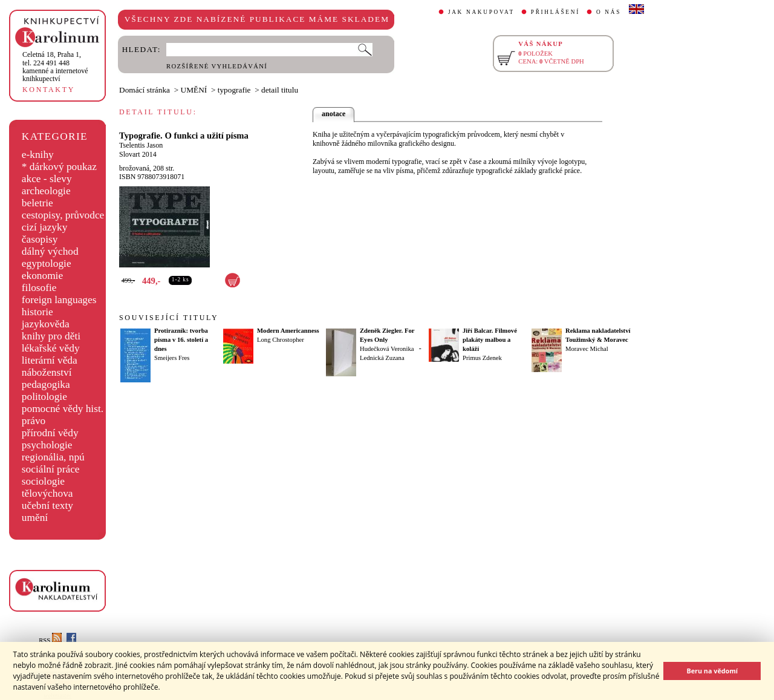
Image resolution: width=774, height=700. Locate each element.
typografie (234, 90)
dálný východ (50, 251)
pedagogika (46, 384)
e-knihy (38, 155)
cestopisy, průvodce (63, 215)
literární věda (50, 360)
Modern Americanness (288, 331)
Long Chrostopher (281, 340)
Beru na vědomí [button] (712, 671)
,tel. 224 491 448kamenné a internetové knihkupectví (55, 67)
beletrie (37, 203)
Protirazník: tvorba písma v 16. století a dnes (181, 340)
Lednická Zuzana (382, 358)
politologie (44, 397)
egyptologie (47, 263)
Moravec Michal (587, 349)
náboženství (47, 372)
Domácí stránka (145, 90)
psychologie (47, 445)
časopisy (40, 239)
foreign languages (59, 300)
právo (34, 421)
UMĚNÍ (194, 90)
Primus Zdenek (482, 358)
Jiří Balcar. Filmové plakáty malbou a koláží (490, 340)
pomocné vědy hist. (63, 409)
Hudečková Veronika (387, 349)
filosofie (39, 288)
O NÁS (609, 12)
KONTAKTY (49, 90)
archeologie (46, 191)
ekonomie (42, 276)
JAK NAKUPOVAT (481, 12)
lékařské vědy (51, 348)
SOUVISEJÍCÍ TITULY (169, 318)
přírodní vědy (50, 433)
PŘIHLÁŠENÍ (555, 12)
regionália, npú (53, 457)
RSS (50, 640)
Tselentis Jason (141, 145)
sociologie (43, 481)
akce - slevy (47, 179)
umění (35, 518)
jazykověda (46, 324)
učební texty (47, 505)
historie (37, 312)
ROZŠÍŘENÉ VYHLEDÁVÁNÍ (217, 66)
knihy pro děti (51, 336)
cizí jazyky (45, 227)
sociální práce (51, 469)
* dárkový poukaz (59, 167)
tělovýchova (47, 493)
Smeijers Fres (172, 358)
